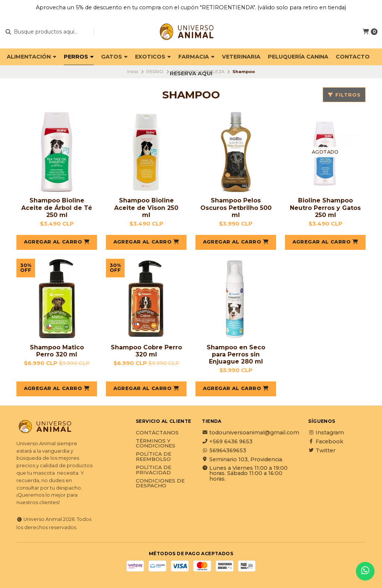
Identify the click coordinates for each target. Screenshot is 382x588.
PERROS (79, 57)
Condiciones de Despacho (160, 483)
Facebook (326, 441)
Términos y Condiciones (156, 444)
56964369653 (224, 450)
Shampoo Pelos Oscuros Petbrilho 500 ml (236, 207)
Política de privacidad (154, 470)
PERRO (155, 72)
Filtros (344, 95)
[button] (57, 242)
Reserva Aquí (191, 73)
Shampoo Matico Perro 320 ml (57, 351)
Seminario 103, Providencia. (242, 459)
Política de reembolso (154, 457)
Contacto (353, 57)
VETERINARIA (241, 57)
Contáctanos (157, 433)
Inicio (133, 72)
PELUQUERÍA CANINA (298, 57)
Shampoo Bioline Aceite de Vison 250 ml (146, 207)
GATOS (114, 57)
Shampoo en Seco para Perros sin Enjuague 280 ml (236, 354)
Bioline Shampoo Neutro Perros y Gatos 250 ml (325, 207)
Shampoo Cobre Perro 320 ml (146, 351)
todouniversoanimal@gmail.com (251, 433)
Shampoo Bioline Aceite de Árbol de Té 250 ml (57, 207)
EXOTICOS (153, 57)
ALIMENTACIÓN (32, 57)
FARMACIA (196, 57)
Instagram (326, 433)
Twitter (322, 450)
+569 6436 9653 (227, 441)
